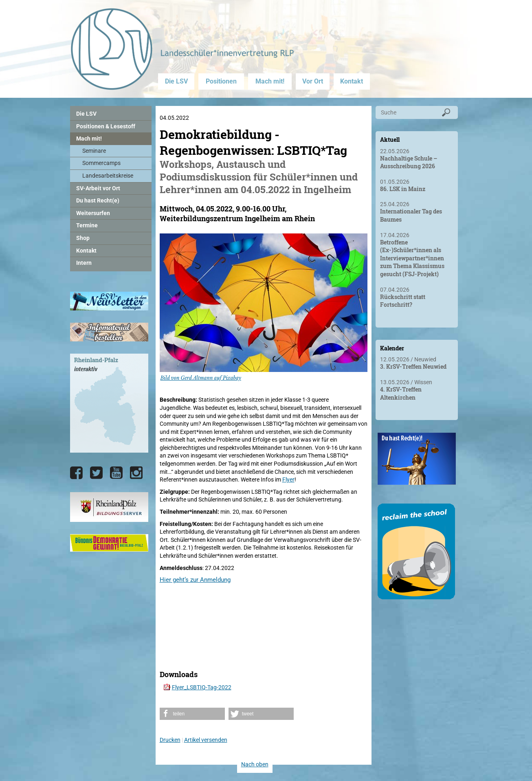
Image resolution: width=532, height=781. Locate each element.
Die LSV (176, 81)
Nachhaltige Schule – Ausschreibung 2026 (409, 162)
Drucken (170, 740)
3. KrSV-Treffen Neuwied (413, 366)
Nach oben (255, 764)
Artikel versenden (206, 740)
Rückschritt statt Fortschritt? (403, 301)
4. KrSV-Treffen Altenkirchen (401, 393)
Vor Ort (313, 81)
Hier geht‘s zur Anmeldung (195, 580)
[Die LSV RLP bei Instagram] (136, 473)
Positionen (221, 81)
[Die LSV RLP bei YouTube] (116, 473)
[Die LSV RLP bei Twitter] (96, 473)
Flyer (288, 480)
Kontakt (352, 81)
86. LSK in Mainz (403, 189)
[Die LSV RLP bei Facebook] (76, 473)
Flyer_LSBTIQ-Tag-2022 (202, 687)
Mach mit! (270, 81)
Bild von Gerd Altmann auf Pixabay (201, 378)
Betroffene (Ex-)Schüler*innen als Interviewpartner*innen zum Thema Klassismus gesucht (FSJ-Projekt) (412, 258)
